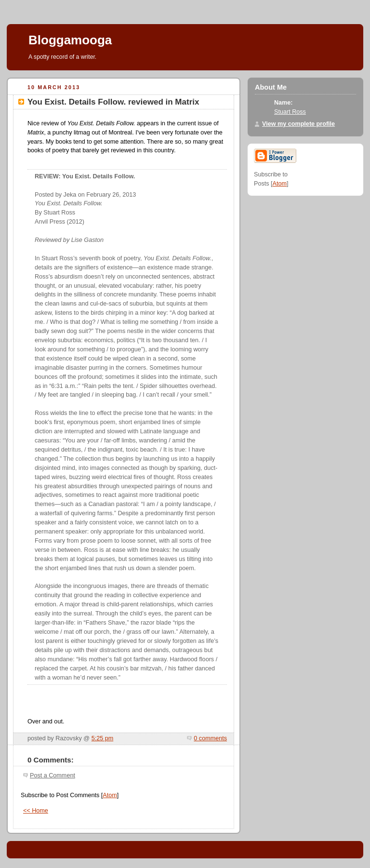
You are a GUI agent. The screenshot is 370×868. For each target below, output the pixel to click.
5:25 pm (103, 738)
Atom (110, 795)
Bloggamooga (70, 40)
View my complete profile (298, 124)
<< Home (36, 811)
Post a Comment (53, 775)
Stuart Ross (290, 112)
